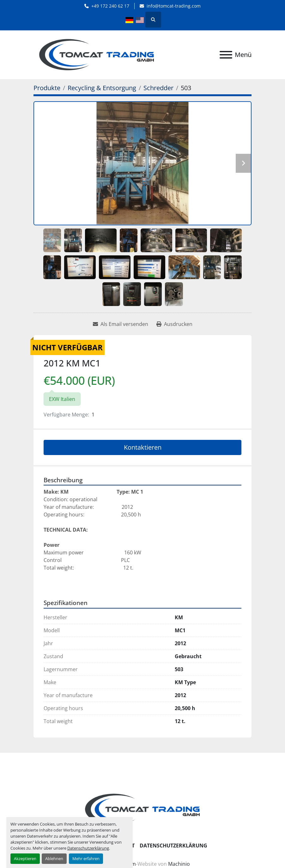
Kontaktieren (143, 447)
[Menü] (226, 55)
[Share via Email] (121, 324)
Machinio (179, 864)
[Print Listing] (174, 324)
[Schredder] (158, 88)
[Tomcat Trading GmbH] (142, 809)
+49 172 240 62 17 (110, 6)
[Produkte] (47, 88)
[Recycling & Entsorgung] (102, 88)
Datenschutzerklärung (88, 848)
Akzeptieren (25, 859)
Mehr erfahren (86, 859)
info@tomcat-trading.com (174, 6)
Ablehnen (54, 859)
